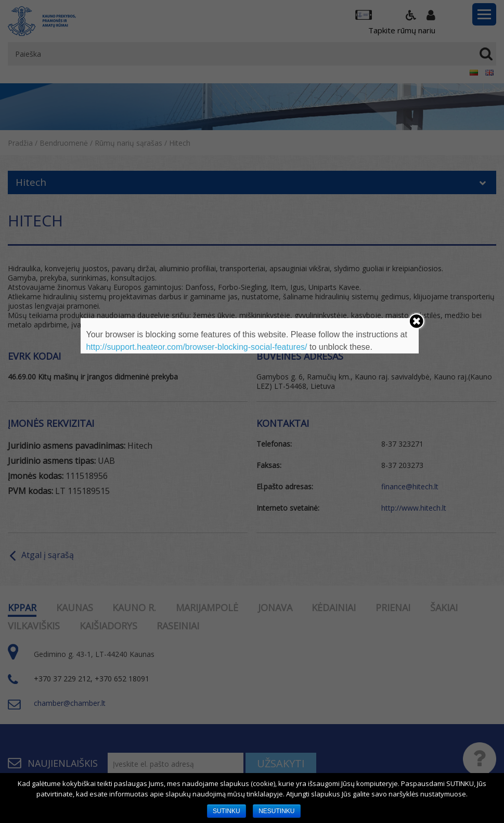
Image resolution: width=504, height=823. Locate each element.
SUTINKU (227, 811)
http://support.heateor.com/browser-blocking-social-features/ (196, 347)
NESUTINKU (276, 811)
